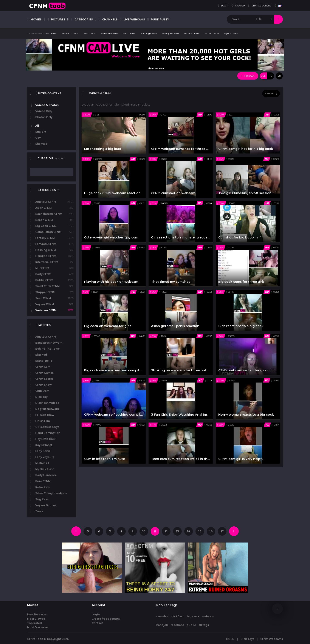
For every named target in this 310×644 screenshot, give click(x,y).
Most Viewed (36, 619)
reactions (177, 625)
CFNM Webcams (272, 639)
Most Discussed (38, 627)
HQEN (230, 639)
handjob (162, 625)
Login (96, 614)
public (191, 625)
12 (166, 531)
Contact (97, 623)
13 (177, 531)
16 (211, 531)
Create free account (106, 619)
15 (200, 531)
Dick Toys (247, 639)
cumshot (163, 616)
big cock (193, 616)
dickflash (178, 616)
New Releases (37, 614)
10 (144, 531)
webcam (208, 616)
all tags (204, 625)
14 (189, 531)
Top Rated (34, 623)
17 (222, 531)
